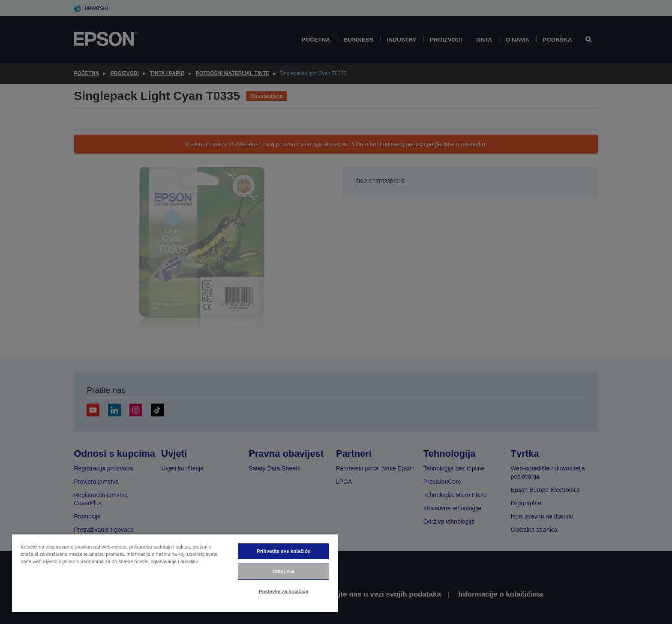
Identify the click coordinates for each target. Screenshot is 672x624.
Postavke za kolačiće (283, 591)
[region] (175, 573)
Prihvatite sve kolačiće (283, 551)
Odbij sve (283, 571)
